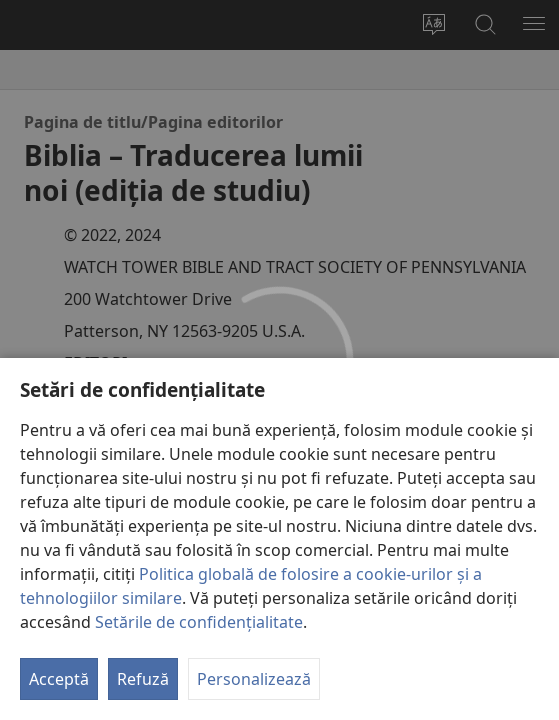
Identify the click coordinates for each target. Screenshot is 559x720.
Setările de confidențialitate (199, 622)
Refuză (143, 679)
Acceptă (59, 679)
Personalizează (254, 679)
